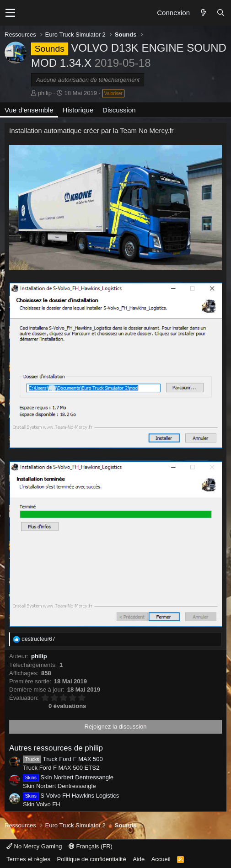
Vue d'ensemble (29, 110)
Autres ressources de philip (56, 748)
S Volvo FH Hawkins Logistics (71, 796)
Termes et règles (28, 859)
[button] (10, 13)
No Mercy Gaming (34, 846)
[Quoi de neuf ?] (203, 13)
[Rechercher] (220, 13)
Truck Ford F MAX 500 (63, 759)
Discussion (119, 110)
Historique (78, 110)
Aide (139, 859)
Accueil (161, 859)
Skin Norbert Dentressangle (68, 777)
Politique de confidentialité (92, 859)
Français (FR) (91, 846)
